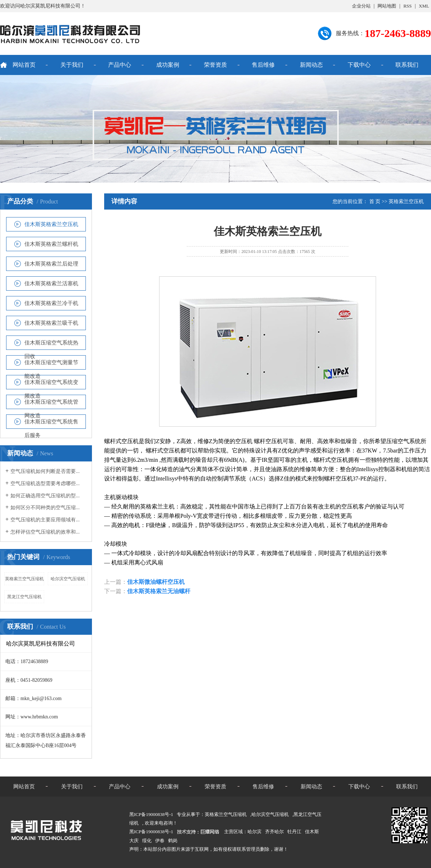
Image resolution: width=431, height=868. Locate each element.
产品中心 (120, 65)
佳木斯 (312, 832)
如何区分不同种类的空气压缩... (45, 508)
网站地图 (387, 6)
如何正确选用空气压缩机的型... (45, 496)
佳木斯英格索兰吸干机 (51, 323)
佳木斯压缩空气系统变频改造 (51, 384)
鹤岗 (173, 841)
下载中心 (359, 65)
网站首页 (24, 65)
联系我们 (407, 65)
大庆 (134, 841)
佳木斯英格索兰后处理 (51, 264)
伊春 (160, 841)
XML (424, 6)
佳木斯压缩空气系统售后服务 (51, 424)
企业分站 (361, 6)
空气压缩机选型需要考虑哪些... (45, 484)
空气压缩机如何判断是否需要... (45, 471)
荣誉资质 (215, 65)
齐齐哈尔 (274, 832)
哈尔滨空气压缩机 (68, 579)
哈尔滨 (254, 832)
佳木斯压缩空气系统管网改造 (51, 404)
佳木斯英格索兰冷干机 (51, 303)
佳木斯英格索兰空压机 (51, 224)
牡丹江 (294, 832)
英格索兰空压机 (406, 201)
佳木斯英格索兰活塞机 (51, 283)
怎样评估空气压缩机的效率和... (45, 532)
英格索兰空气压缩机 (24, 579)
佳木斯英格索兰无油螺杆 (159, 591)
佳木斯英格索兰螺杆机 (51, 244)
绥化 (147, 841)
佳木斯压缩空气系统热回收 (51, 345)
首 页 (375, 201)
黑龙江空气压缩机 (24, 597)
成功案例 (168, 65)
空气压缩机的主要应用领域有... (45, 520)
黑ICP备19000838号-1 (151, 832)
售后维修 (263, 65)
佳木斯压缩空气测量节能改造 (51, 364)
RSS (407, 6)
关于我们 (72, 65)
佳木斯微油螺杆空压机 (156, 582)
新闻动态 (311, 65)
